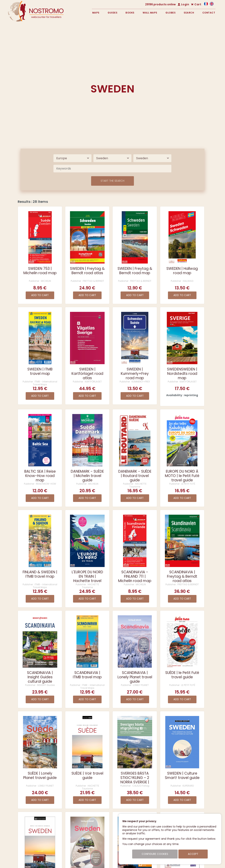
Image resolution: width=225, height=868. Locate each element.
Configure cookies (155, 854)
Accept (193, 854)
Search (189, 13)
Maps (96, 13)
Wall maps (150, 13)
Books (130, 13)
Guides (112, 13)
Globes (171, 13)
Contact (209, 13)
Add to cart (40, 295)
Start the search (112, 181)
